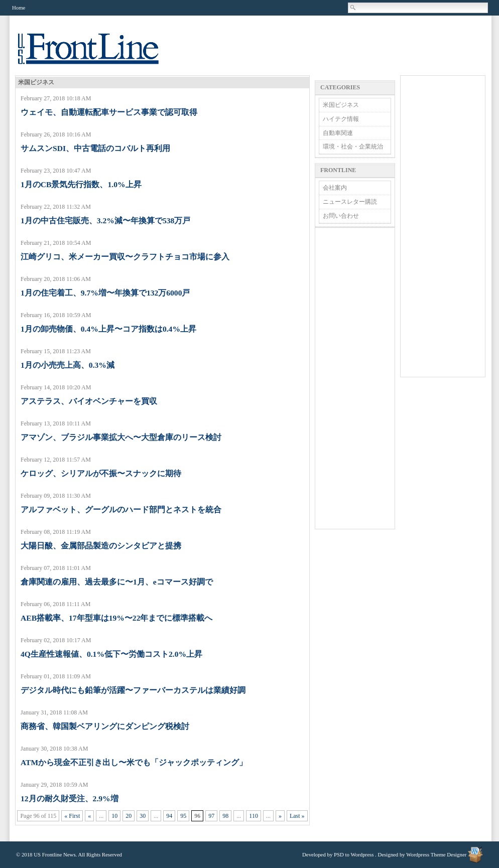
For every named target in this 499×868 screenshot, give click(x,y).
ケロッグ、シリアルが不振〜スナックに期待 (101, 473)
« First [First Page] (72, 816)
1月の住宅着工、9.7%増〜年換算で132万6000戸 (105, 293)
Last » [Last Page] (297, 816)
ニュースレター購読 (350, 202)
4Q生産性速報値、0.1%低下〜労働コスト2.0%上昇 (111, 654)
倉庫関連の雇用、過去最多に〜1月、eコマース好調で (117, 582)
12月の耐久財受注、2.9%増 (70, 799)
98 (225, 816)
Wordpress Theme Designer (436, 854)
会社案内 (335, 188)
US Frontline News (98, 54)
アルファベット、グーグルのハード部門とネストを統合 (121, 510)
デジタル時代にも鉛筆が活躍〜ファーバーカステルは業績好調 (133, 690)
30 (143, 816)
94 (169, 816)
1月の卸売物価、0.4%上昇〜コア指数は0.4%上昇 (108, 329)
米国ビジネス (341, 105)
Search (353, 8)
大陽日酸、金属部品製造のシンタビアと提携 (101, 546)
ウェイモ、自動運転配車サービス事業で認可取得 (109, 112)
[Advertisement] (355, 378)
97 (211, 816)
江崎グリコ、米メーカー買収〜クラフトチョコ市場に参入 (125, 257)
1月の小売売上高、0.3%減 (68, 365)
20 (129, 816)
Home (19, 8)
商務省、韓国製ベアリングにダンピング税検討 (105, 726)
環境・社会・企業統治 (353, 147)
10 (114, 816)
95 (183, 816)
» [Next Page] (280, 816)
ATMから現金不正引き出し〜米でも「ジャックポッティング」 (134, 762)
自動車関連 (338, 133)
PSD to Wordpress (354, 854)
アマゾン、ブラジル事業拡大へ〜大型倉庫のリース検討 (121, 437)
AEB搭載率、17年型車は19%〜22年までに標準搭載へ (116, 618)
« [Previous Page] (89, 816)
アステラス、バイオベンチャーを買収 (89, 401)
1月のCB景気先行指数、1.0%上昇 (81, 184)
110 (254, 816)
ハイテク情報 (341, 119)
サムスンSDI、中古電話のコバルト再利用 (95, 148)
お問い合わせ (341, 216)
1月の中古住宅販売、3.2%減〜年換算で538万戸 (105, 221)
